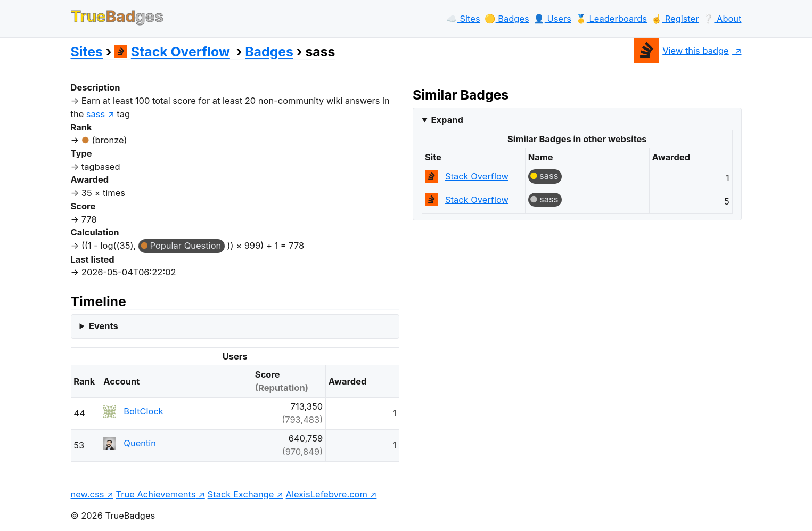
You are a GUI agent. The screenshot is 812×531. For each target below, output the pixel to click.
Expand (447, 120)
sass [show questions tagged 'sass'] (96, 114)
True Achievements (156, 494)
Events (104, 326)
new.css (88, 494)
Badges (269, 52)
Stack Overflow (172, 52)
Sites (87, 52)
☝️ (675, 19)
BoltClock (143, 411)
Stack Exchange (241, 494)
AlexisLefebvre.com (327, 494)
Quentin (140, 443)
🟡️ (507, 19)
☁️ (463, 19)
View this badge (681, 51)
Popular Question (185, 246)
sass (549, 176)
